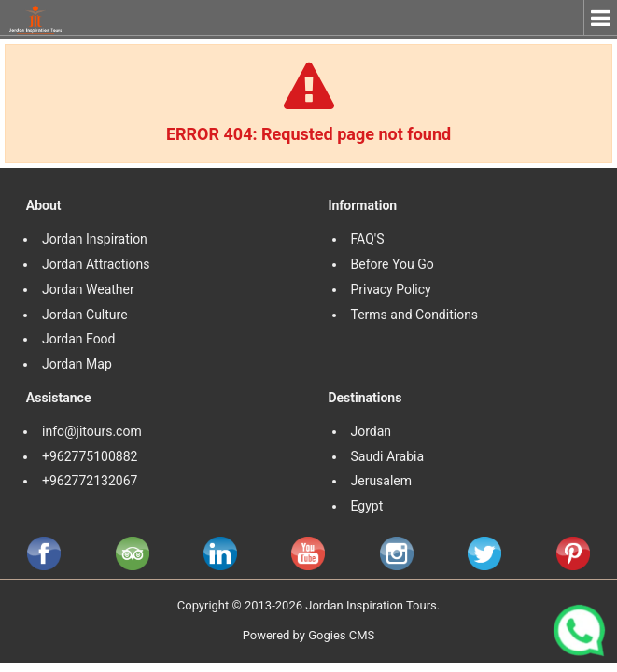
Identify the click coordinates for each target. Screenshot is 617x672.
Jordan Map (77, 364)
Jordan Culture (85, 315)
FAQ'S (368, 239)
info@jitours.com (92, 431)
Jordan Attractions (96, 264)
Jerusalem (383, 481)
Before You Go (393, 264)
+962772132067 (90, 481)
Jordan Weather (88, 289)
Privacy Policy (391, 289)
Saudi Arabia (388, 456)
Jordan (372, 431)
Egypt (369, 506)
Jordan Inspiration (95, 239)
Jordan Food (79, 339)
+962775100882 (90, 456)
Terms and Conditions (416, 315)
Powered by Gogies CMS (309, 635)
